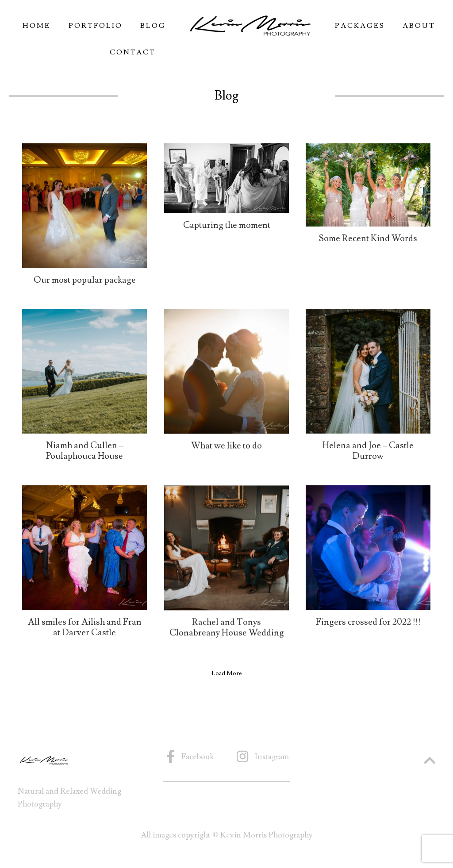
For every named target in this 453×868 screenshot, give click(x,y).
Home (36, 26)
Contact (133, 52)
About (419, 26)
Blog (153, 26)
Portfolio (96, 26)
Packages (360, 26)
